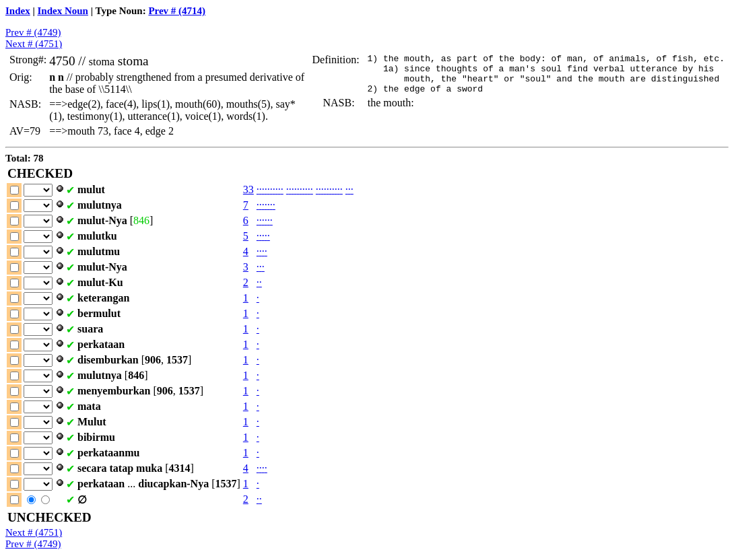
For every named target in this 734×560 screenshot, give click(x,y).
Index (18, 11)
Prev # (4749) (33, 32)
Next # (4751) (34, 44)
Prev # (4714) (177, 11)
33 (248, 189)
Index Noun (63, 11)
